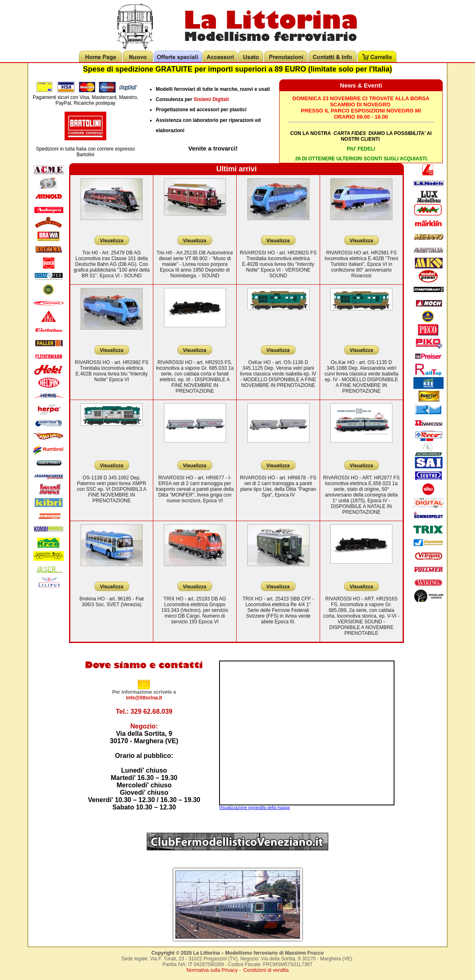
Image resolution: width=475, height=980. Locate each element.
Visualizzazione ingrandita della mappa (254, 808)
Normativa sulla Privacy (212, 970)
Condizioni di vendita (266, 970)
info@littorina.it (144, 698)
